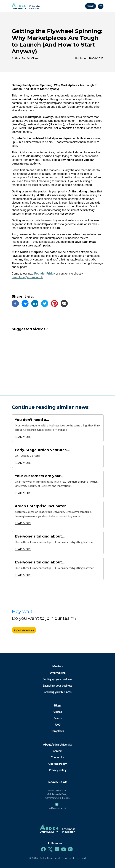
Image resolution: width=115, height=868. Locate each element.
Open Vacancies (24, 630)
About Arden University (57, 744)
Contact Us (58, 757)
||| (101, 6)
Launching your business (57, 685)
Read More (23, 437)
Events (58, 718)
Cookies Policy (57, 764)
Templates (58, 731)
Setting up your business (57, 679)
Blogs (58, 705)
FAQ (58, 725)
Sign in (91, 6)
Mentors (58, 666)
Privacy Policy (58, 770)
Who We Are (58, 673)
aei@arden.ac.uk (57, 808)
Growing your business (58, 692)
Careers (58, 751)
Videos (58, 712)
